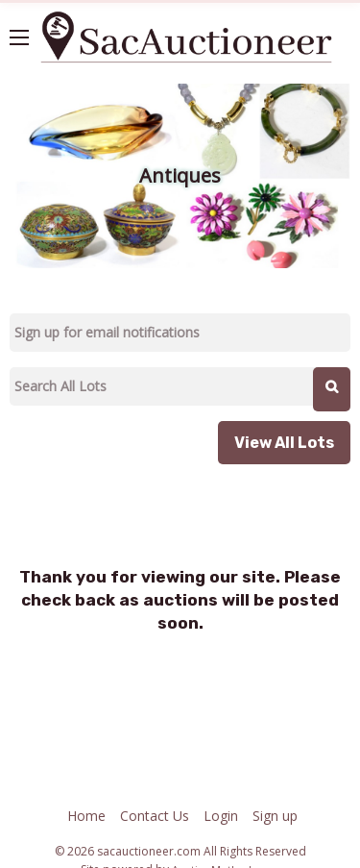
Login (221, 816)
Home (86, 816)
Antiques (180, 175)
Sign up (275, 816)
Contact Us (155, 816)
